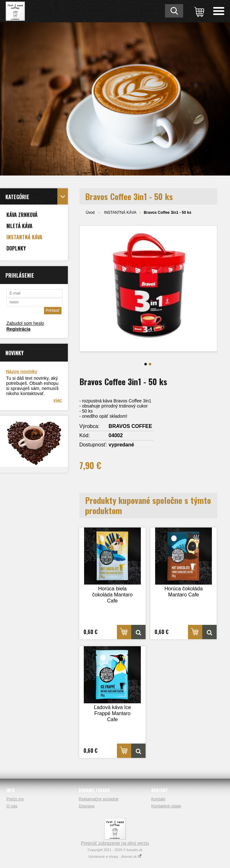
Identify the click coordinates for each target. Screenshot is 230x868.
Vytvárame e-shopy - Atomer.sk (115, 857)
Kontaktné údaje (166, 806)
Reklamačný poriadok (99, 799)
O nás (12, 806)
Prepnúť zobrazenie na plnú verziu (115, 843)
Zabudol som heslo (25, 323)
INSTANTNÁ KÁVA (120, 213)
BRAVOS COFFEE (130, 426)
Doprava (86, 806)
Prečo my (15, 799)
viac (57, 400)
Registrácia (18, 329)
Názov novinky (22, 371)
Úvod (90, 213)
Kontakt (158, 799)
